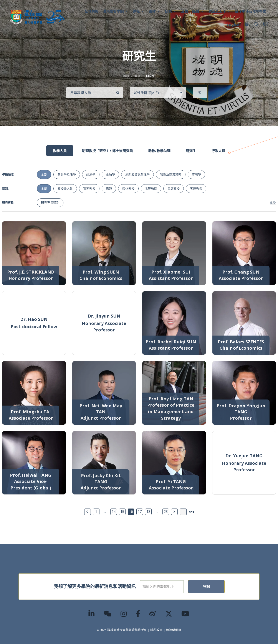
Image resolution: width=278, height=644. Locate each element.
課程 (139, 11)
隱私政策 (156, 630)
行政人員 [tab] (218, 151)
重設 (273, 203)
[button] (256, 24)
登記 (220, 587)
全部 (44, 174)
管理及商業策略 (171, 174)
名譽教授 (151, 188)
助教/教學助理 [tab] (159, 151)
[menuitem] (233, 25)
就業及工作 (219, 11)
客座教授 (196, 188)
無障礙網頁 (174, 630)
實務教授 (89, 188)
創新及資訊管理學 (137, 174)
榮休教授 (128, 188)
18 (148, 512)
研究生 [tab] (191, 151)
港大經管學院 (116, 11)
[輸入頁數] (183, 512)
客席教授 (174, 188)
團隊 (155, 11)
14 (114, 512)
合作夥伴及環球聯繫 (250, 11)
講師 (109, 188)
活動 (184, 11)
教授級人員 (65, 188)
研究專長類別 (50, 203)
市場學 (196, 174)
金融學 (110, 174)
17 (140, 512)
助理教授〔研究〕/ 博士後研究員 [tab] (107, 151)
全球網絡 (91, 11)
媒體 (198, 11)
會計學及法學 (67, 174)
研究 (171, 11)
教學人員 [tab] (60, 151)
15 (122, 512)
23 (166, 512)
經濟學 (91, 174)
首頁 (126, 76)
